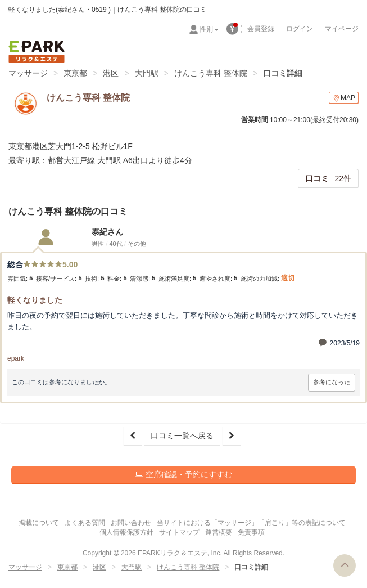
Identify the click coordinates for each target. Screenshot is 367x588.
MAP (344, 98)
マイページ (342, 29)
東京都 (75, 73)
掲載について (39, 523)
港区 (111, 73)
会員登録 (261, 29)
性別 (209, 29)
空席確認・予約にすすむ (183, 474)
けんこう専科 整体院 (211, 73)
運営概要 (219, 532)
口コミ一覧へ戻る (182, 436)
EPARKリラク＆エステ (37, 52)
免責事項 (251, 532)
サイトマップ (179, 532)
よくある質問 (85, 523)
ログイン (300, 29)
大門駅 (147, 73)
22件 (328, 178)
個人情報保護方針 (126, 532)
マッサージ (28, 73)
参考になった (332, 382)
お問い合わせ (131, 523)
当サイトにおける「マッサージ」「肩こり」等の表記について (251, 523)
